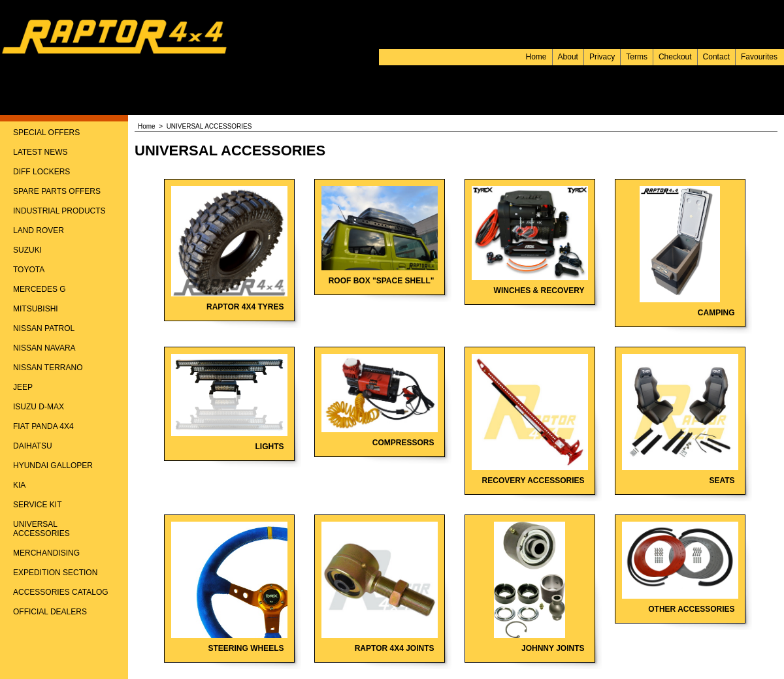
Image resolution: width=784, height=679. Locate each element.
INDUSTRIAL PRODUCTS (59, 211)
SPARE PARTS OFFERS (57, 191)
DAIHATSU (33, 446)
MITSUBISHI (36, 309)
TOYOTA (29, 270)
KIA (19, 485)
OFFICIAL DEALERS (50, 612)
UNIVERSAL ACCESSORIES (41, 529)
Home (536, 57)
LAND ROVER (39, 230)
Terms (637, 57)
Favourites (759, 57)
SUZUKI (27, 250)
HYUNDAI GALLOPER (53, 466)
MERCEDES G (40, 289)
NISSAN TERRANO (48, 368)
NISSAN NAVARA (44, 348)
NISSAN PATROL (44, 328)
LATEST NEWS (41, 152)
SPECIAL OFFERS (46, 133)
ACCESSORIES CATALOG (61, 592)
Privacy (602, 57)
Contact (716, 57)
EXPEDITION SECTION (55, 573)
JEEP (23, 387)
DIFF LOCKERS (41, 172)
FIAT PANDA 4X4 (43, 426)
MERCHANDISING (46, 553)
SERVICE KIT (37, 505)
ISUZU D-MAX (39, 407)
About (568, 57)
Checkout (675, 57)
